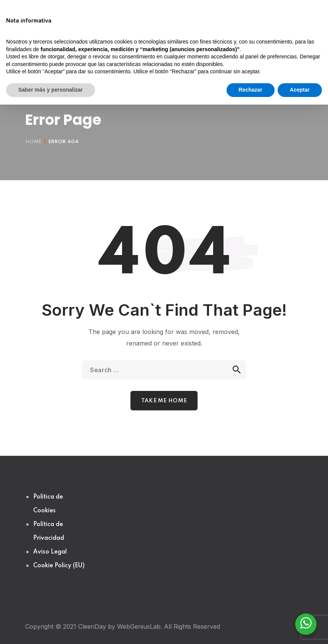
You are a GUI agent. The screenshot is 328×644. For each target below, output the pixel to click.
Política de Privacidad (49, 531)
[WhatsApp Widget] (306, 623)
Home (33, 142)
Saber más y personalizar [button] (51, 629)
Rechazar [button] (251, 629)
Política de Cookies (48, 504)
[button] (202, 67)
